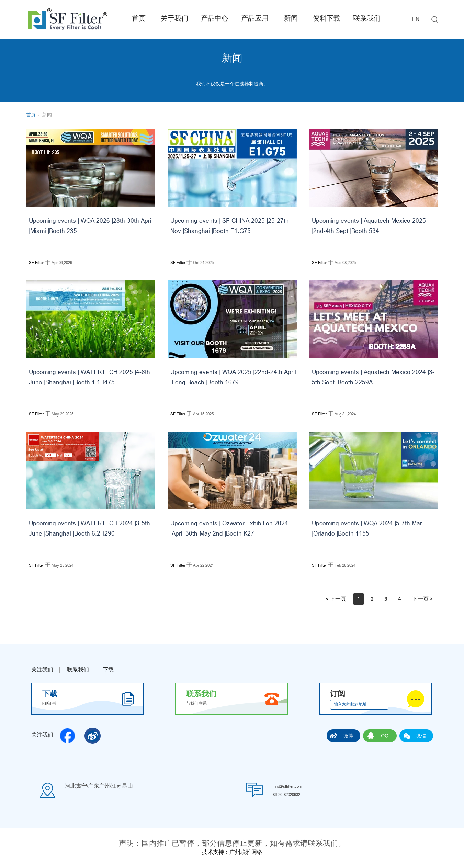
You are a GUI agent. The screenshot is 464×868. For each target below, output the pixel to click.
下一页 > (422, 599)
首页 (139, 19)
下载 (108, 670)
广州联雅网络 (246, 853)
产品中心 (215, 19)
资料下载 (327, 19)
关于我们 (174, 19)
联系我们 (367, 19)
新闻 (291, 19)
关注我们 (42, 670)
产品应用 (255, 19)
